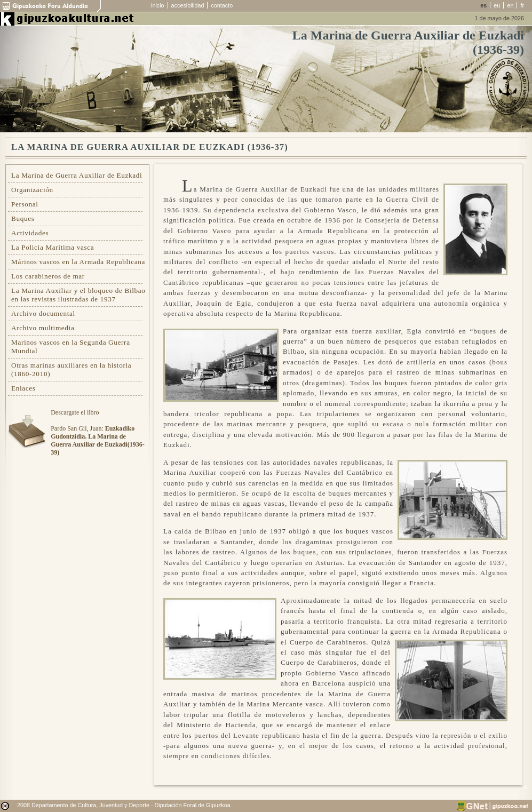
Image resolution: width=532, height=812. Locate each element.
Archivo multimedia (43, 328)
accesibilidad (188, 5)
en (510, 5)
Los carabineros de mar (48, 276)
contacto (222, 5)
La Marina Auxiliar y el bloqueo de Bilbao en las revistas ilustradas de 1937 (78, 295)
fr (522, 5)
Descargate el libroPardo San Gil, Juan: (97, 432)
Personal (25, 204)
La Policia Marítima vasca (53, 247)
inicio (158, 5)
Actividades (30, 233)
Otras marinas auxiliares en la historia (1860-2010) (71, 369)
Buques (23, 218)
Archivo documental (43, 313)
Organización (32, 190)
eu (497, 5)
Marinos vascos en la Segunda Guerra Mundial (71, 347)
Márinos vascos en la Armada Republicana (78, 262)
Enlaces (23, 388)
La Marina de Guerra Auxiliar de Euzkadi (77, 175)
